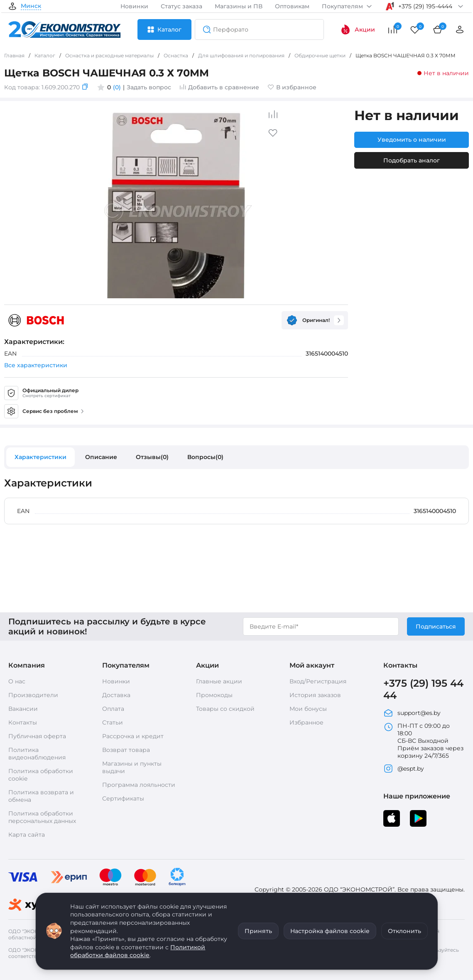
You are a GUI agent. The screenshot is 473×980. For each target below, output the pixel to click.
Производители (33, 695)
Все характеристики (36, 365)
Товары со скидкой (225, 709)
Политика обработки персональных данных (42, 817)
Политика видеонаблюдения (37, 754)
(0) (117, 87)
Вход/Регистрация (318, 681)
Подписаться (436, 626)
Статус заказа (181, 6)
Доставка (116, 695)
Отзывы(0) (152, 457)
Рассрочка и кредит (133, 736)
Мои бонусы (308, 709)
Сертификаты (123, 798)
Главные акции (219, 681)
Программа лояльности (139, 785)
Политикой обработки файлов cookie (138, 951)
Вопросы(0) (205, 457)
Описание (101, 457)
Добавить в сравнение (219, 87)
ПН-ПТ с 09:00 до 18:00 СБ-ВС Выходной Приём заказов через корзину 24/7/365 (423, 741)
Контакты (23, 722)
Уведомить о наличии (412, 140)
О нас (17, 681)
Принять (258, 931)
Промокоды (214, 695)
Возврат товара (126, 750)
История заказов (315, 695)
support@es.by (412, 713)
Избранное (306, 722)
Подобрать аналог (412, 160)
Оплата (113, 709)
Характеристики (40, 457)
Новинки (134, 6)
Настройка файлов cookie (330, 931)
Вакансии (23, 709)
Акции (358, 29)
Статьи (113, 722)
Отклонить (404, 931)
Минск (31, 6)
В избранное (292, 87)
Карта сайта (27, 835)
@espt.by (404, 769)
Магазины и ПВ (239, 6)
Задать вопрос (149, 87)
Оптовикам (292, 6)
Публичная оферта (37, 736)
